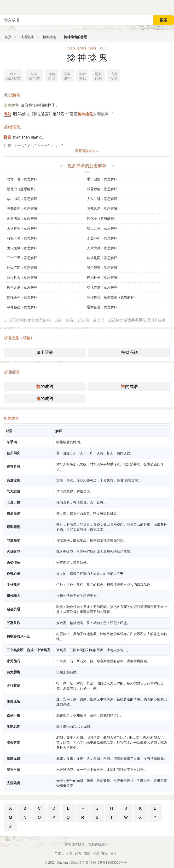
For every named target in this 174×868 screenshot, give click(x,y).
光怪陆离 (13, 783)
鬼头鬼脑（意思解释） (24, 248)
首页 (8, 37)
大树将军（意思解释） (24, 228)
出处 (7, 114)
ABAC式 (13, 76)
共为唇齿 (13, 672)
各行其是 (13, 686)
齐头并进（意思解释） (104, 199)
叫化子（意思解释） (102, 219)
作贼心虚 (13, 574)
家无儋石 (13, 661)
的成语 (45, 387)
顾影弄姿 (13, 527)
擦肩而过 (13, 513)
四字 (67, 76)
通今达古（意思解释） (24, 278)
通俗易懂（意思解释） (104, 268)
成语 (87, 853)
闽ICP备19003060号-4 (110, 862)
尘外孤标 (13, 585)
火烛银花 (13, 552)
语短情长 (13, 563)
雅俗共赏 (13, 742)
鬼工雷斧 (45, 352)
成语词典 (27, 37)
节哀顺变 (13, 540)
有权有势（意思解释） (24, 238)
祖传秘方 (13, 596)
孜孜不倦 (13, 715)
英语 (113, 853)
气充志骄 (13, 491)
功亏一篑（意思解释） (24, 179)
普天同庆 (13, 453)
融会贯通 (13, 609)
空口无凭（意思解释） (104, 228)
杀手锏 (12, 442)
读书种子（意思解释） (104, 278)
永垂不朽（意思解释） (104, 238)
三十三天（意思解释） (24, 258)
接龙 (114, 76)
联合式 (34, 76)
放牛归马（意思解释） (24, 199)
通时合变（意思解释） (104, 307)
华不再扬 (13, 770)
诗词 (96, 853)
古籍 (104, 853)
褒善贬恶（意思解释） (24, 209)
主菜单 (170, 7)
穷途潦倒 (13, 480)
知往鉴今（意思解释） (24, 297)
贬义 (52, 76)
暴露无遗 (13, 759)
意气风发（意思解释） (104, 209)
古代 (83, 76)
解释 (98, 76)
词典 (78, 853)
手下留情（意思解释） (104, 179)
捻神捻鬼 (49, 37)
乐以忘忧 (13, 726)
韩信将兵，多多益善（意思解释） (112, 297)
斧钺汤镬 (129, 352)
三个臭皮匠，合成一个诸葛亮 (29, 650)
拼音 (7, 137)
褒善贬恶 (13, 467)
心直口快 (13, 502)
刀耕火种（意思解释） (104, 248)
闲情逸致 (13, 702)
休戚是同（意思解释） (104, 258)
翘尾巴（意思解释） (22, 189)
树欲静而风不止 (18, 636)
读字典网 (85, 862)
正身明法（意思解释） (24, 219)
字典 (69, 853)
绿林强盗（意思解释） (24, 307)
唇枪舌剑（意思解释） (24, 287)
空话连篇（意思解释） (104, 287)
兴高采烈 (13, 623)
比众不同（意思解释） (24, 268)
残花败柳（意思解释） (104, 189)
